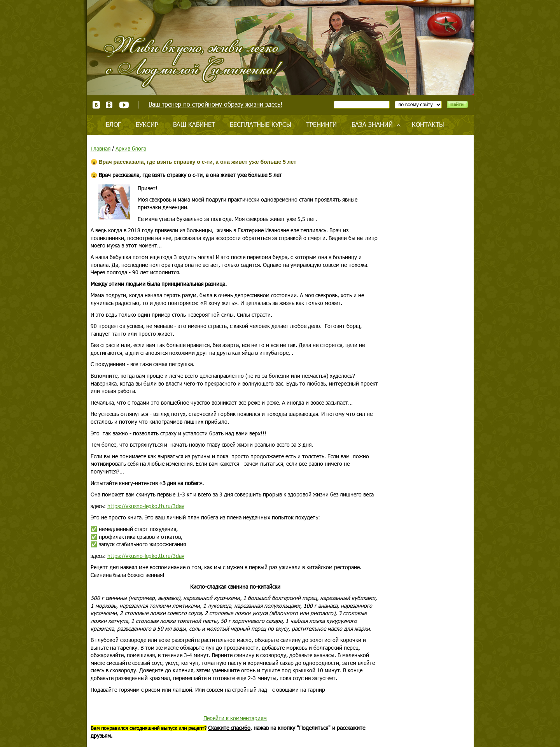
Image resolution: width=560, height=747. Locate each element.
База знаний (372, 124)
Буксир (147, 124)
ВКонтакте (96, 105)
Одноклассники (109, 105)
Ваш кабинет (194, 124)
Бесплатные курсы (261, 124)
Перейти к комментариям (235, 718)
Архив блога (131, 148)
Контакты (428, 124)
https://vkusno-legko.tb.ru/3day (146, 506)
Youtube (124, 105)
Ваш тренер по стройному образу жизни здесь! (215, 104)
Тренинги (321, 124)
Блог (113, 124)
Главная (101, 148)
